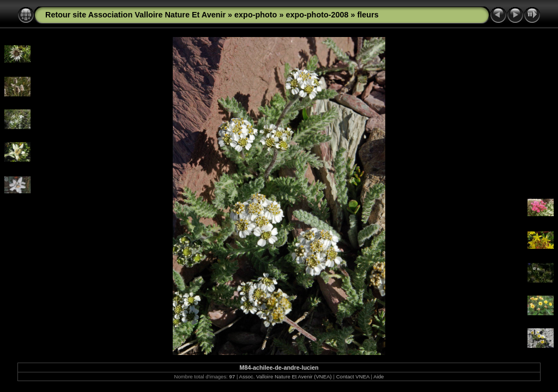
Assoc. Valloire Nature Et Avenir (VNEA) (286, 376)
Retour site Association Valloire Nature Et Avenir (135, 15)
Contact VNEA (353, 376)
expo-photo (256, 15)
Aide (378, 376)
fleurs (368, 15)
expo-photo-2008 (317, 15)
